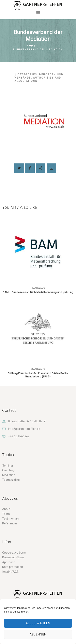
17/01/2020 (38, 288)
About (6, 509)
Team (6, 514)
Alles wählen (38, 623)
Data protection (13, 567)
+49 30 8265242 (19, 436)
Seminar (8, 466)
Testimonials (11, 519)
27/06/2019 (38, 369)
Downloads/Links (13, 557)
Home (31, 46)
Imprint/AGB (10, 572)
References (10, 523)
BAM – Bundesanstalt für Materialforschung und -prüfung (38, 292)
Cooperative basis (14, 553)
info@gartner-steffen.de (24, 429)
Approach (9, 562)
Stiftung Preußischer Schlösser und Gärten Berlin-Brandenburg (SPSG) (38, 375)
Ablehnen (38, 634)
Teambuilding (11, 480)
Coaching (8, 470)
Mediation (9, 475)
